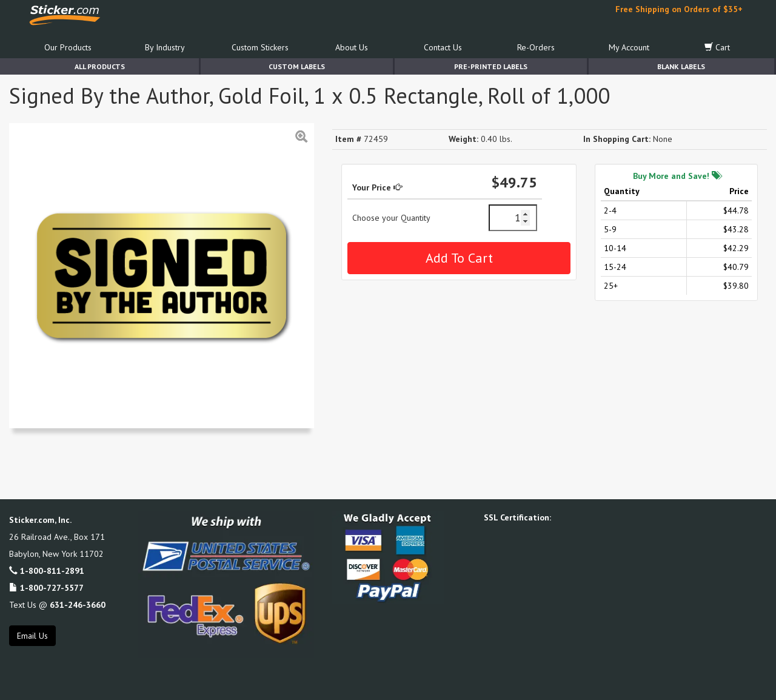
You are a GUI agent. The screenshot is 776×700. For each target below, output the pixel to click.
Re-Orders (536, 47)
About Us (352, 47)
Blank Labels (681, 66)
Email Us (32, 636)
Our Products (68, 47)
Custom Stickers (260, 47)
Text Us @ (57, 605)
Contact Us (443, 47)
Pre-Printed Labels (491, 66)
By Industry (165, 47)
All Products (100, 66)
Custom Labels (297, 66)
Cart (717, 47)
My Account (629, 47)
